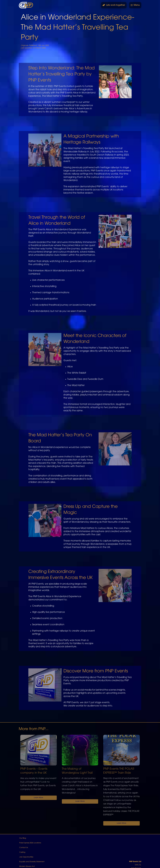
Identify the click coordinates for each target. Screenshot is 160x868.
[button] (135, 5)
